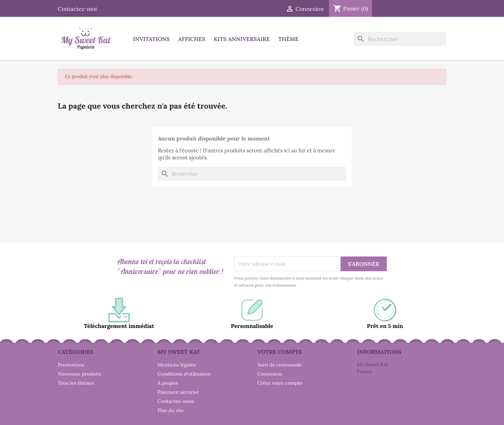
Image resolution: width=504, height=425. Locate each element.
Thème (288, 39)
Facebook (385, 8)
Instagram (416, 8)
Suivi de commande (279, 365)
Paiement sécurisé (178, 392)
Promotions (71, 365)
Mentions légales (177, 365)
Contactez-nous (176, 401)
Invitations (151, 39)
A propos (168, 383)
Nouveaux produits (79, 374)
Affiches (192, 39)
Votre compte (280, 352)
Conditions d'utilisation (184, 374)
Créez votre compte (280, 383)
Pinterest (400, 8)
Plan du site (171, 410)
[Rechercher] (400, 39)
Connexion (270, 374)
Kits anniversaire (242, 39)
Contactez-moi (77, 9)
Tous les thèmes (76, 383)
